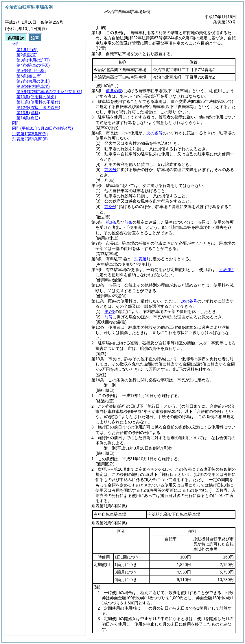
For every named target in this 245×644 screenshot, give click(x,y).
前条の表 (114, 91)
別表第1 (141, 259)
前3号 (110, 207)
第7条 (110, 311)
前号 (108, 317)
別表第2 (226, 270)
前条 (128, 222)
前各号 (110, 170)
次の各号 (154, 133)
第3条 (111, 222)
